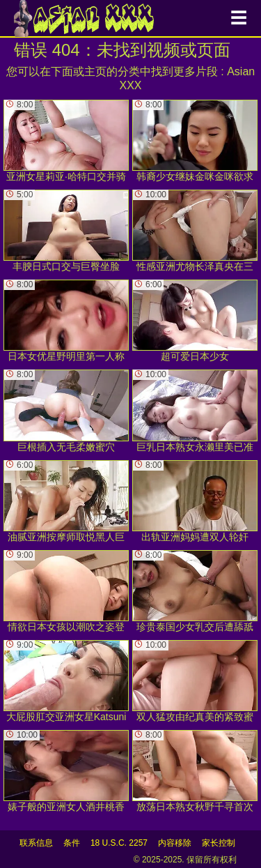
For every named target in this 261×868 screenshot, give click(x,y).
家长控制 (219, 843)
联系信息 (36, 843)
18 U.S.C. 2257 (119, 843)
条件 (72, 843)
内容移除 (175, 843)
